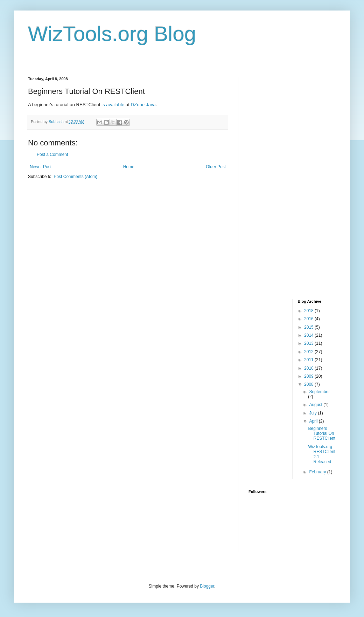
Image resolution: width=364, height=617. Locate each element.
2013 (309, 343)
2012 (309, 352)
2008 (309, 384)
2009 (309, 376)
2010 (309, 368)
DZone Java (143, 105)
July (313, 413)
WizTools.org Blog (112, 34)
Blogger (207, 586)
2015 (309, 327)
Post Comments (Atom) (75, 177)
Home (129, 167)
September (319, 392)
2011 (309, 360)
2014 (309, 335)
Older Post (216, 167)
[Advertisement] (276, 182)
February (318, 472)
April (314, 421)
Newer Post (41, 167)
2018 (309, 311)
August (316, 405)
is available (113, 105)
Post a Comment (52, 155)
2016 (309, 319)
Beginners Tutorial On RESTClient (322, 434)
